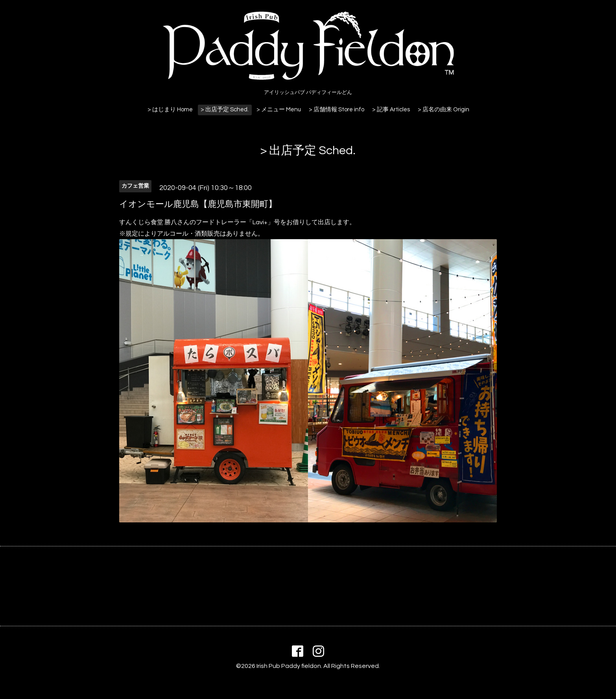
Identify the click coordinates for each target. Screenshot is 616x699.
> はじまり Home (170, 110)
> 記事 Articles (391, 110)
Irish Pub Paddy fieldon (289, 666)
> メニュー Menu (279, 110)
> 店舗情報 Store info (337, 110)
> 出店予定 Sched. (225, 110)
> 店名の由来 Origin (444, 110)
